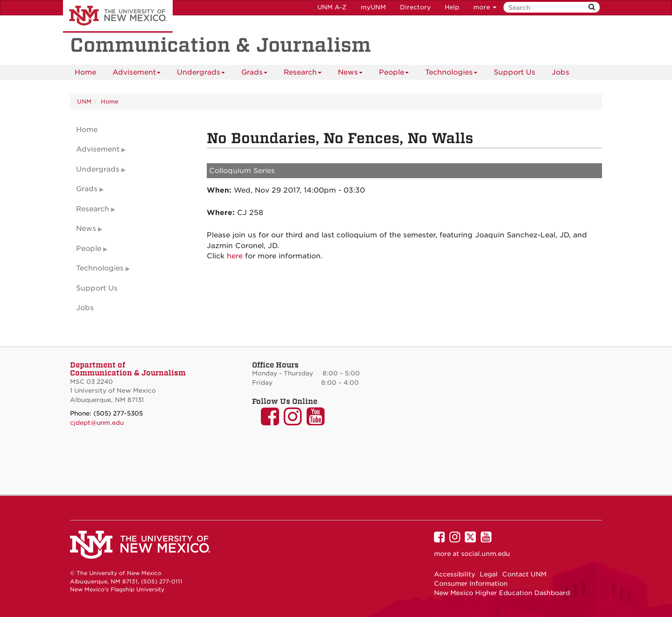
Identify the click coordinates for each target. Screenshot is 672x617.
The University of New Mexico (118, 16)
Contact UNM (524, 574)
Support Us (514, 72)
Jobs (560, 72)
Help (452, 7)
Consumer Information (471, 583)
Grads (254, 74)
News (350, 74)
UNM (84, 101)
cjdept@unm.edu (97, 423)
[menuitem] (85, 72)
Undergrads (201, 74)
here (235, 256)
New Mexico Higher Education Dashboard (502, 593)
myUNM (373, 7)
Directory (415, 7)
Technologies (451, 74)
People (394, 74)
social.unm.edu (486, 554)
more (485, 7)
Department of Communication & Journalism (128, 369)
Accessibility (455, 574)
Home (85, 72)
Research (303, 74)
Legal (489, 574)
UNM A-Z (332, 7)
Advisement (136, 74)
